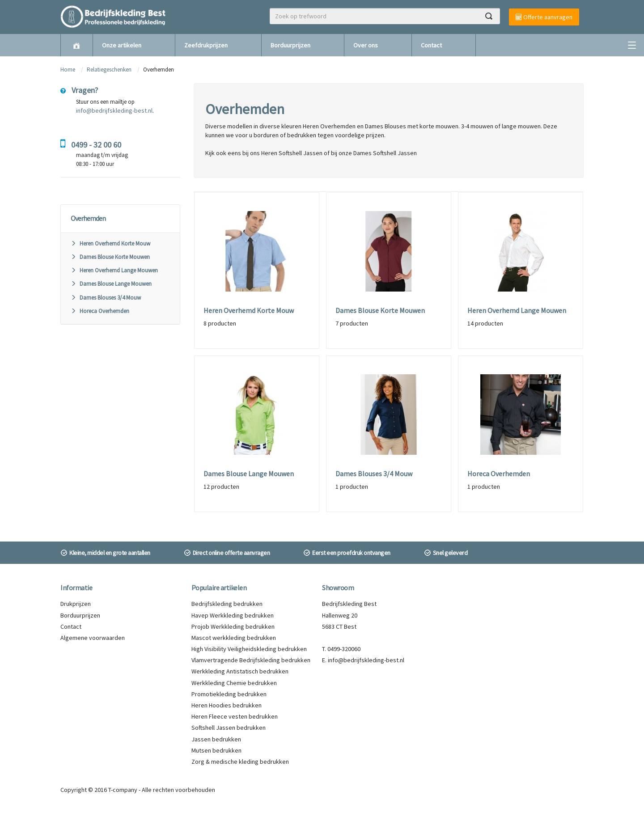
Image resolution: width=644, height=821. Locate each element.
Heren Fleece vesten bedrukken (235, 716)
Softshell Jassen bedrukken (229, 728)
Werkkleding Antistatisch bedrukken (240, 671)
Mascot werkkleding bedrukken (234, 638)
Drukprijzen (76, 604)
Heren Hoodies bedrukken (227, 705)
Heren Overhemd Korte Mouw (110, 243)
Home (68, 70)
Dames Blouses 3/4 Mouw (106, 298)
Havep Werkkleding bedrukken (233, 615)
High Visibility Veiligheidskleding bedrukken (249, 649)
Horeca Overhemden (100, 311)
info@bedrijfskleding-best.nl (114, 110)
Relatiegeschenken (109, 70)
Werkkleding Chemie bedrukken (234, 683)
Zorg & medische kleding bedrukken (240, 762)
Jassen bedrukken (216, 739)
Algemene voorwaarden (93, 638)
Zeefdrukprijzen (206, 45)
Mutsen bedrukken (216, 750)
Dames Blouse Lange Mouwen (111, 284)
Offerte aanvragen (544, 17)
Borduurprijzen (290, 45)
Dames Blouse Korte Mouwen (110, 257)
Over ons (366, 45)
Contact (431, 45)
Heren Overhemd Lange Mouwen (114, 270)
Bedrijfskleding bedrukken (227, 604)
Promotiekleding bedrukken (229, 694)
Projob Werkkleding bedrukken (233, 626)
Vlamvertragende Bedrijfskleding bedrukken (251, 660)
